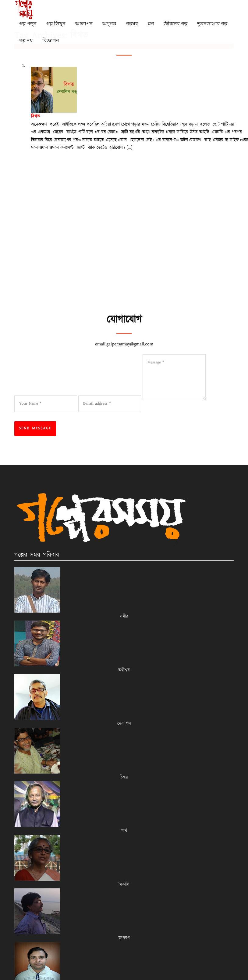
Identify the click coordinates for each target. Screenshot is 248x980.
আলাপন (84, 24)
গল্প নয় (26, 40)
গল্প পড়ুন (28, 24)
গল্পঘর (132, 24)
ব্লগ (151, 24)
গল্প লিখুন (56, 24)
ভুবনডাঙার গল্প (212, 24)
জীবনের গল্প (175, 24)
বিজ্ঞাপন (51, 40)
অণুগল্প (109, 24)
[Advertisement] (128, 267)
